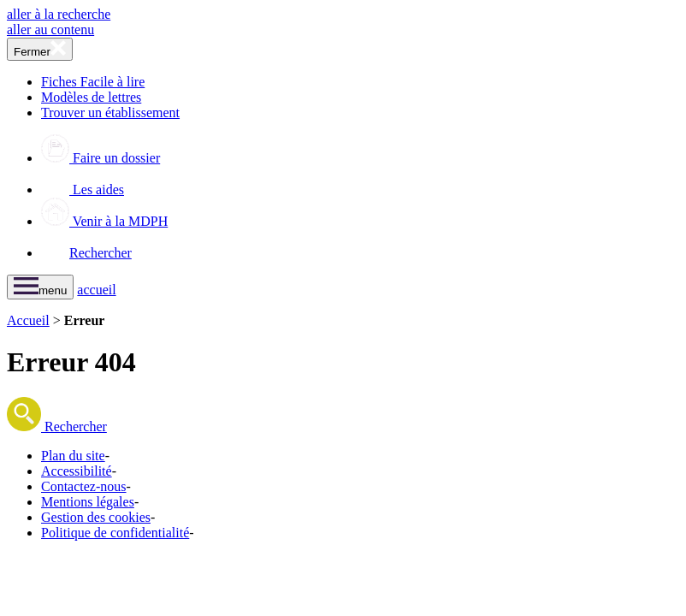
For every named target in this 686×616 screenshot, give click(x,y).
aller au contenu (50, 30)
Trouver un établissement (110, 113)
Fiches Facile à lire (93, 82)
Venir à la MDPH (104, 221)
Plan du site (73, 456)
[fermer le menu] (40, 49)
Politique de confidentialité (115, 533)
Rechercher (86, 253)
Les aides (83, 190)
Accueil (28, 320)
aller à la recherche (59, 14)
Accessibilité (77, 471)
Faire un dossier (101, 158)
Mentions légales (88, 502)
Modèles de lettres (91, 97)
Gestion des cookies (96, 517)
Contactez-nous (84, 486)
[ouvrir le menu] (40, 287)
